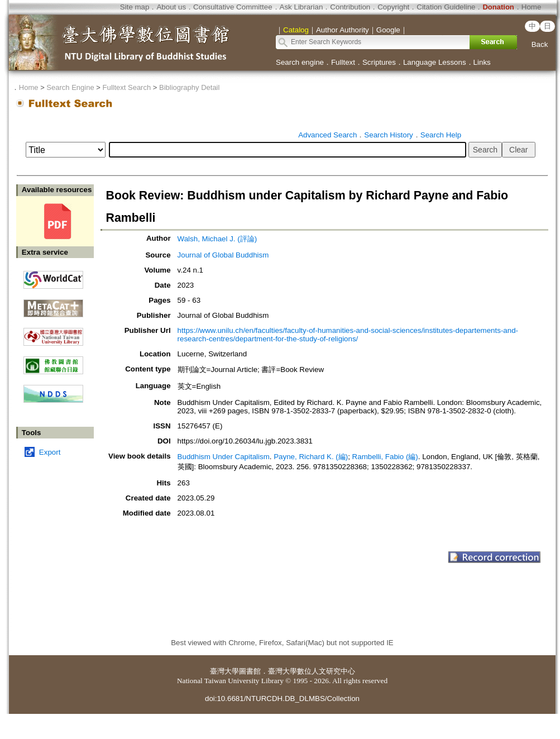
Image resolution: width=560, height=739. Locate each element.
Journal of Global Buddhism (223, 255)
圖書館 (250, 671)
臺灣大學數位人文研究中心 (312, 671)
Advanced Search (327, 135)
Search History (388, 135)
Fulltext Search (126, 87)
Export (50, 452)
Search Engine (70, 87)
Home (532, 7)
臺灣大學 (224, 671)
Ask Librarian (301, 7)
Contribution (350, 7)
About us (171, 7)
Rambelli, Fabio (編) (385, 457)
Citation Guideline (446, 7)
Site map (135, 7)
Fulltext (343, 62)
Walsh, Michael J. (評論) (217, 239)
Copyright (393, 7)
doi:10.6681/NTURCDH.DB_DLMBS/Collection (282, 699)
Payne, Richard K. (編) (311, 457)
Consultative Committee (233, 7)
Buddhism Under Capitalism (224, 457)
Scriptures (379, 62)
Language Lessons (435, 62)
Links (482, 62)
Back (540, 44)
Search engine (300, 62)
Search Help (441, 135)
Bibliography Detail (189, 87)
